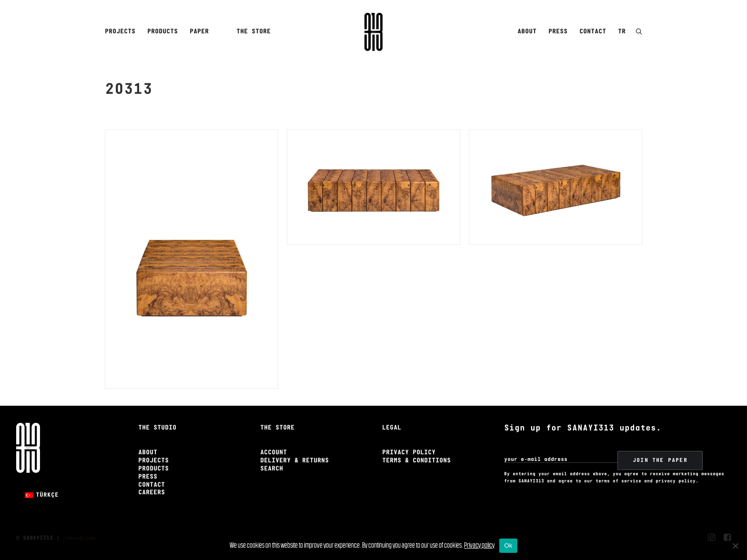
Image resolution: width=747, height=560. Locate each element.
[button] (639, 32)
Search (272, 469)
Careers (151, 493)
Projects (120, 32)
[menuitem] (122, 32)
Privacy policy (479, 545)
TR (622, 32)
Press (558, 32)
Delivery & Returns (294, 461)
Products (162, 32)
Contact (593, 32)
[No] (735, 546)
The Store (253, 32)
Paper (199, 32)
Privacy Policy (409, 453)
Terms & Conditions (416, 461)
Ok (508, 545)
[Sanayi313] (373, 32)
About (527, 32)
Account (273, 453)
